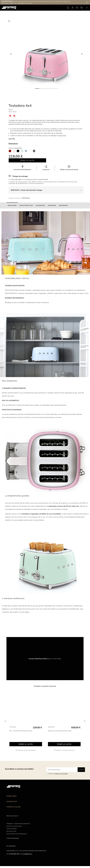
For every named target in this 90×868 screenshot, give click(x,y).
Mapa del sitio (11, 833)
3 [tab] (46, 88)
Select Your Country (12, 818)
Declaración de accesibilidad (17, 836)
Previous (5, 722)
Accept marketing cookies (38, 659)
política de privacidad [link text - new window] (61, 776)
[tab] (12, 205)
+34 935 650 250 (14, 856)
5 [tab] (56, 88)
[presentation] (20, 630)
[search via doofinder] (68, 8)
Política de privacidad (14, 828)
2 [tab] (42, 88)
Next (85, 722)
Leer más (12, 139)
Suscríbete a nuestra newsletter (19, 771)
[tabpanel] (46, 52)
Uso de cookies (12, 831)
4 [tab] (51, 88)
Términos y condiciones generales (18, 826)
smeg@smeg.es (28, 856)
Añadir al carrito (27, 160)
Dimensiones (13, 144)
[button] (9, 21)
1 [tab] (37, 88)
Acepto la (58, 776)
